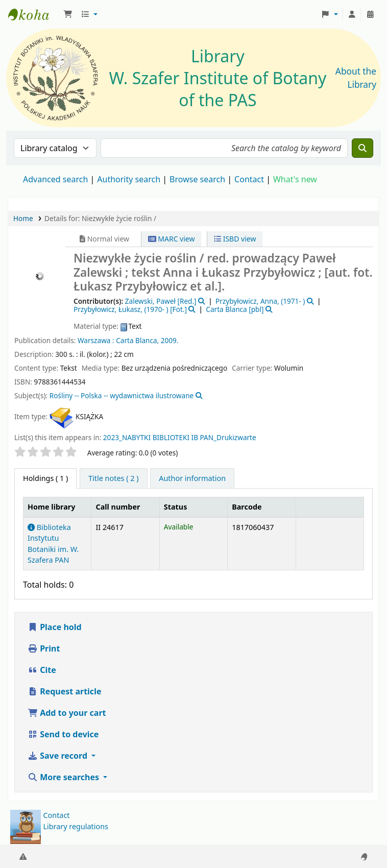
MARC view (172, 239)
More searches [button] (64, 777)
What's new (295, 179)
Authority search (129, 179)
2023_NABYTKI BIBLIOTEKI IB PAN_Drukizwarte (180, 437)
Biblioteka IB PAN (34, 14)
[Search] (362, 148)
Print (44, 648)
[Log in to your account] (352, 14)
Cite (42, 670)
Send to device (63, 734)
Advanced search (55, 179)
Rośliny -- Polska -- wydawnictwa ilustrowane (122, 395)
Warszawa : (96, 340)
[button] (68, 14)
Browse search (197, 179)
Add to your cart (67, 713)
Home (23, 218)
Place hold (55, 627)
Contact (56, 815)
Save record (58, 756)
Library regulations (76, 826)
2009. (170, 340)
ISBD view (235, 239)
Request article (64, 691)
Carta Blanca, (137, 340)
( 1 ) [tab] (45, 478)
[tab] (113, 478)
